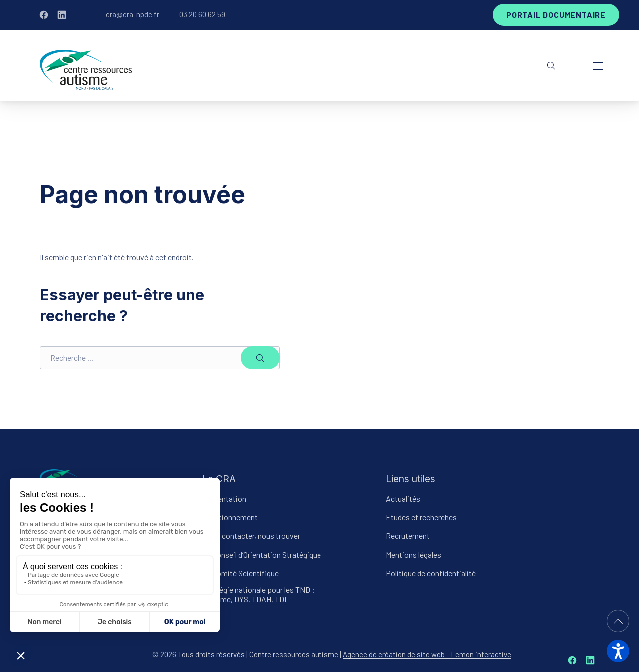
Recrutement (408, 535)
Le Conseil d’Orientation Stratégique (262, 554)
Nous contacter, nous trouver (251, 535)
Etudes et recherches (421, 517)
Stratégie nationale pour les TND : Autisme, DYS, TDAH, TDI (258, 594)
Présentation (224, 499)
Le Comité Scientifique (240, 572)
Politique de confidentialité (431, 572)
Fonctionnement (230, 517)
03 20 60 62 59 (202, 14)
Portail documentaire (556, 15)
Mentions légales (414, 554)
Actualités (403, 499)
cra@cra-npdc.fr (133, 14)
